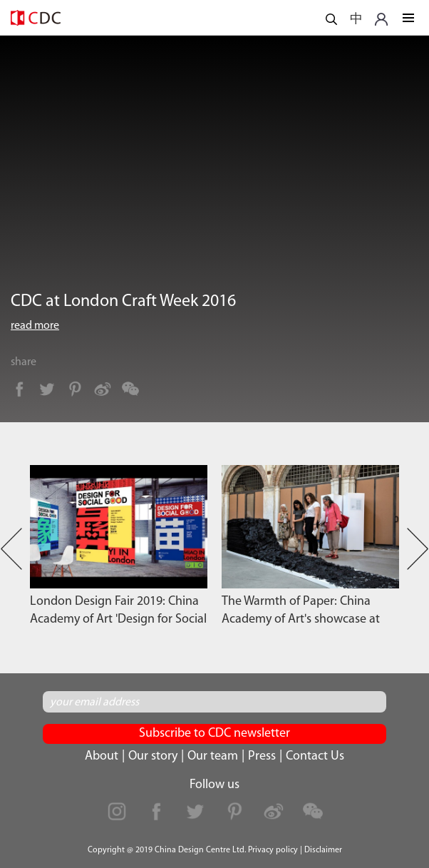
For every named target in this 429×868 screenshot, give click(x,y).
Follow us (214, 785)
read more (35, 326)
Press (262, 756)
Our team (213, 756)
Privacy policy (273, 850)
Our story (153, 756)
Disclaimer (323, 850)
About (102, 756)
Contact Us (315, 756)
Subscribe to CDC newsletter (214, 734)
